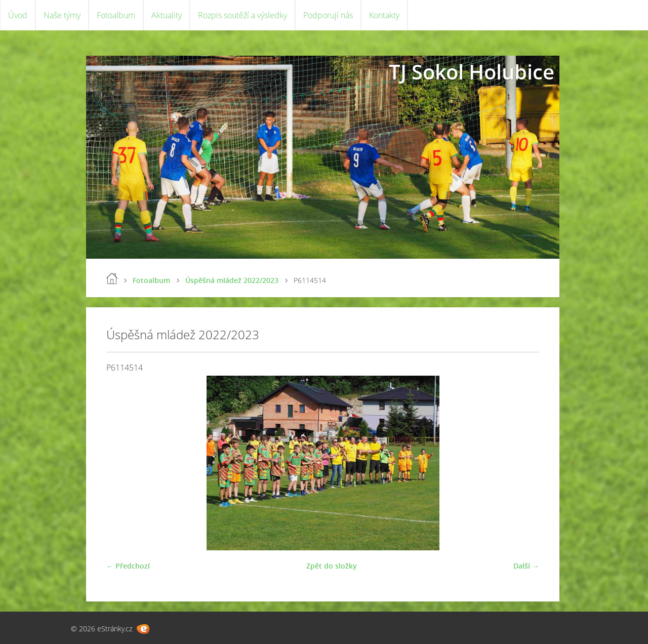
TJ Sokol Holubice (472, 72)
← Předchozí (128, 566)
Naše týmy (62, 15)
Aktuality (167, 15)
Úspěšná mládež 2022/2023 (232, 280)
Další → (526, 566)
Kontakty (384, 15)
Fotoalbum (116, 15)
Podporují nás (328, 15)
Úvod (18, 15)
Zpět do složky (332, 566)
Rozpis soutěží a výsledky (242, 15)
